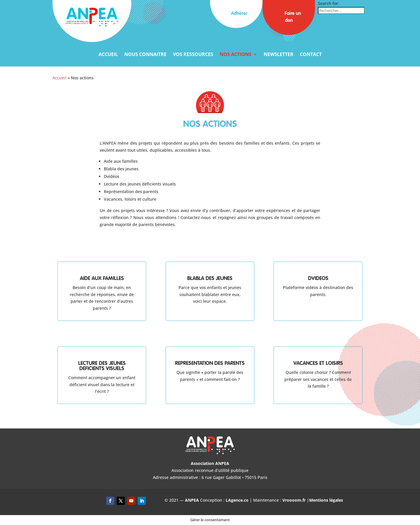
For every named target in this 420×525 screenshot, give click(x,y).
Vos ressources (193, 55)
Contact (311, 55)
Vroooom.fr (294, 500)
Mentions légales (326, 500)
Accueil (108, 55)
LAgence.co (238, 500)
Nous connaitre (145, 55)
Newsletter (279, 55)
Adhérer (236, 14)
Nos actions (236, 55)
